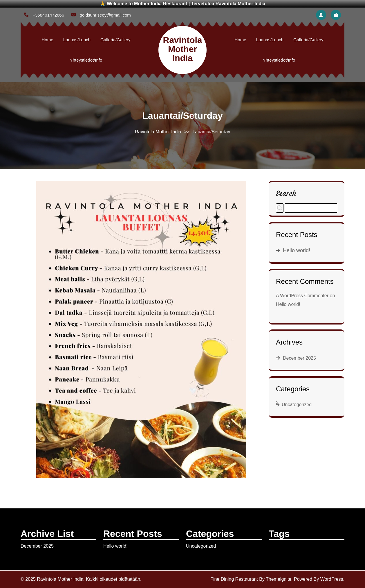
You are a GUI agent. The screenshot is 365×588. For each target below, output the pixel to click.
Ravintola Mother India (182, 49)
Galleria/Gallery (115, 40)
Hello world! (297, 250)
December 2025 (299, 358)
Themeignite (279, 579)
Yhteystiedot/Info (86, 60)
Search (286, 193)
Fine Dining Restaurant (234, 579)
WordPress (332, 579)
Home (48, 40)
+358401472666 (44, 15)
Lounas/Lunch (77, 40)
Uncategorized (297, 405)
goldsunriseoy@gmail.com (101, 15)
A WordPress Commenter (302, 296)
